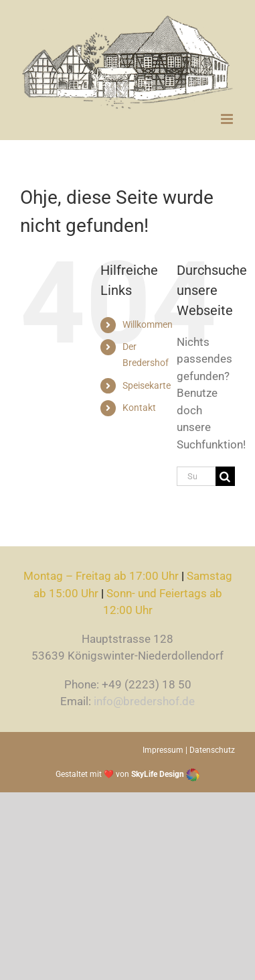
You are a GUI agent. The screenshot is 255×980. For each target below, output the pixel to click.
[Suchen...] (196, 476)
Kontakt (139, 408)
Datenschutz (212, 750)
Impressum (163, 750)
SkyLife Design (165, 774)
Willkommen (148, 324)
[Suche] (225, 476)
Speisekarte (147, 385)
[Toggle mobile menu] (228, 119)
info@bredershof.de (144, 701)
